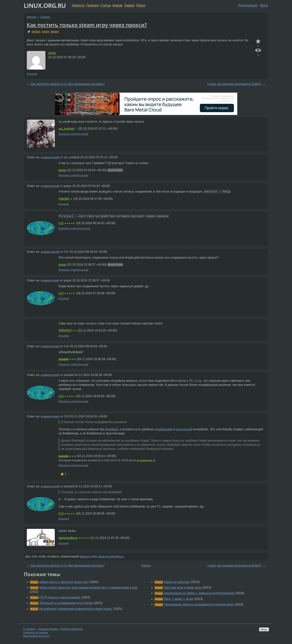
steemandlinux (68, 538)
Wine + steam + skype (179, 599)
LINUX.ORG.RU (45, 5)
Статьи (105, 5)
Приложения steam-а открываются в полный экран (199, 604)
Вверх (264, 629)
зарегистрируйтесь (111, 556)
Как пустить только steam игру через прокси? (87, 25)
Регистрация (248, 5)
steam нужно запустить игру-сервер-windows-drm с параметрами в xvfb (88, 588)
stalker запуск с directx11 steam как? (64, 582)
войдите (85, 556)
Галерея (92, 5)
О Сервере (29, 629)
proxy (45, 32)
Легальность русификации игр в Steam (66, 603)
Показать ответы (69, 229)
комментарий (50, 157)
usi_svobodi (66, 129)
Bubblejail (112, 429)
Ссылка (32, 74)
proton (36, 32)
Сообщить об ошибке (35, 633)
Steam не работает (177, 582)
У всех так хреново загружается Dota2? (234, 84)
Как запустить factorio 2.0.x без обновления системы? (68, 84)
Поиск (141, 5)
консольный (184, 429)
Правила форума (48, 629)
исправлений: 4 (146, 460)
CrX (61, 223)
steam (55, 32)
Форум (117, 5)
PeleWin (64, 199)
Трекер (129, 5)
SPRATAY (65, 330)
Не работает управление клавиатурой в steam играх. (76, 609)
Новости (78, 5)
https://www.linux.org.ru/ (36, 636)
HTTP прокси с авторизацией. (60, 597)
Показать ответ (68, 134)
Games (45, 17)
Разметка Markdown (71, 629)
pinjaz (52, 53)
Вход (264, 5)
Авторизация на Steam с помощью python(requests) (199, 593)
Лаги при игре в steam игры (183, 588)
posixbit (64, 359)
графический (164, 429)
